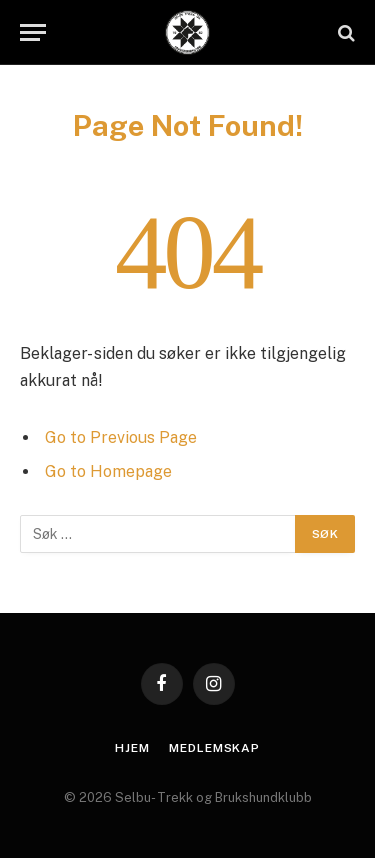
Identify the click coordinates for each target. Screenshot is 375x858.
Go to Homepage (108, 471)
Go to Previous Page (121, 437)
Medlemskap (214, 748)
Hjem (132, 748)
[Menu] (33, 32)
